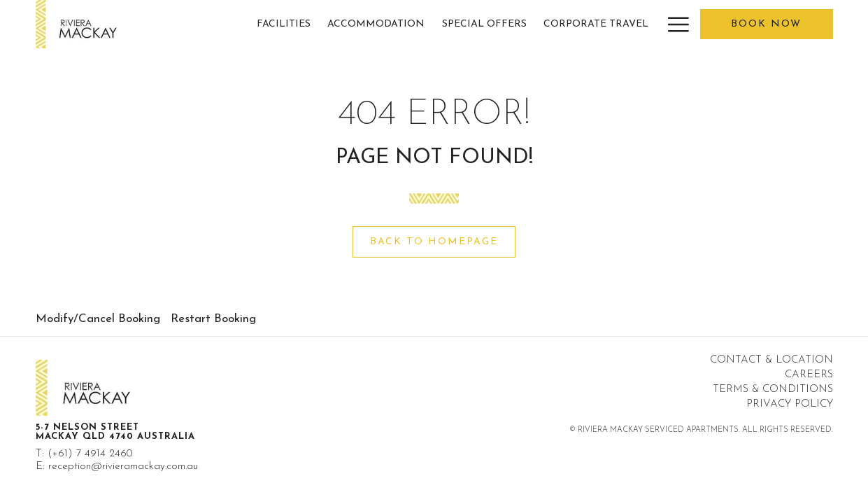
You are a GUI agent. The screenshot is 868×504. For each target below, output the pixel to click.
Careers (809, 375)
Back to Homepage (434, 242)
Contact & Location (771, 360)
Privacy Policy (790, 404)
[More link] (673, 24)
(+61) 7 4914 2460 (90, 454)
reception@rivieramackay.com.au (123, 467)
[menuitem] (284, 24)
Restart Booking (213, 319)
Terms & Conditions (773, 390)
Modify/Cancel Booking (98, 319)
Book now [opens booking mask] (766, 24)
